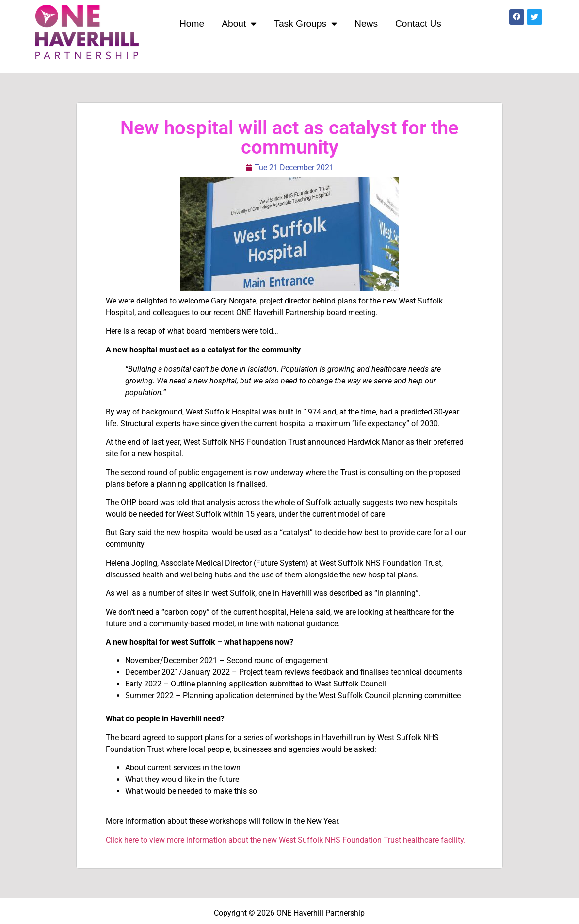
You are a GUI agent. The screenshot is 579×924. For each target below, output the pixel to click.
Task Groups (306, 24)
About (239, 24)
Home (192, 24)
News (366, 24)
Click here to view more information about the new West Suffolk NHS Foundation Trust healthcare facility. (286, 840)
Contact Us (418, 24)
